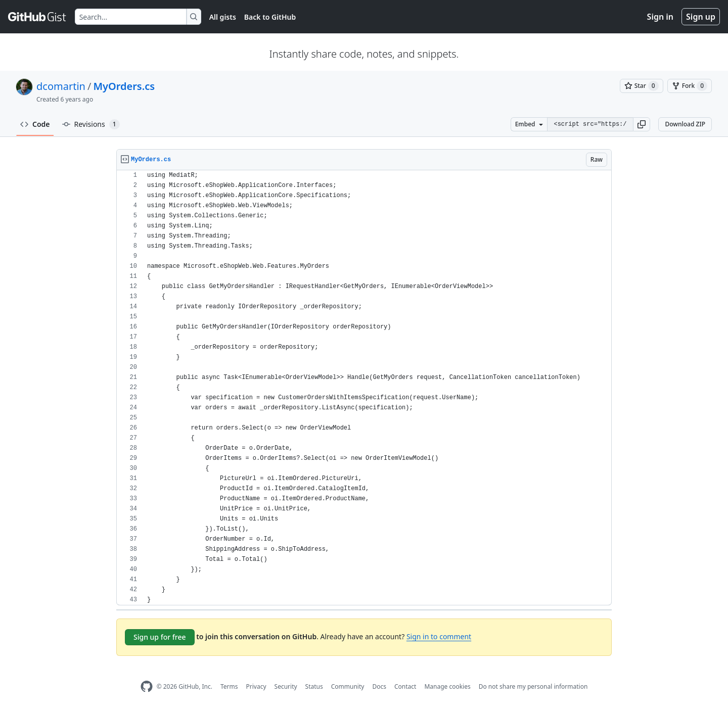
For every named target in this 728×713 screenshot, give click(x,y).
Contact (405, 686)
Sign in (660, 17)
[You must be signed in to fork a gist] (690, 86)
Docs (379, 686)
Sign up (701, 17)
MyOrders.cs (124, 86)
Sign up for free (160, 637)
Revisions (91, 124)
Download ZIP (685, 124)
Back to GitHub (270, 17)
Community (348, 686)
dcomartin (61, 86)
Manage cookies (447, 686)
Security (286, 686)
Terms (229, 686)
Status (314, 686)
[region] (364, 388)
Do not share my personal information (533, 686)
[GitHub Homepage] (147, 686)
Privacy (256, 686)
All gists (223, 17)
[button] (642, 124)
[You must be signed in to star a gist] (642, 86)
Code (35, 124)
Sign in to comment (439, 636)
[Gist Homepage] (37, 17)
